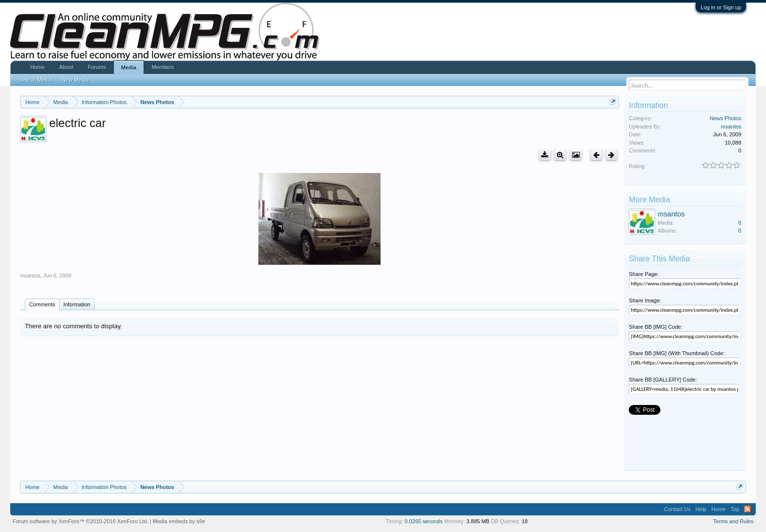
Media (129, 67)
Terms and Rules (734, 521)
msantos (30, 276)
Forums (97, 67)
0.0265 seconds (424, 521)
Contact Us (677, 509)
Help (701, 509)
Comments (42, 304)
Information (77, 304)
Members (163, 67)
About (66, 67)
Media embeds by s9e (179, 521)
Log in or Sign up (721, 7)
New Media (75, 80)
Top (735, 509)
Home (37, 67)
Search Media (36, 80)
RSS (747, 509)
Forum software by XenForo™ (81, 521)
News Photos (726, 118)
